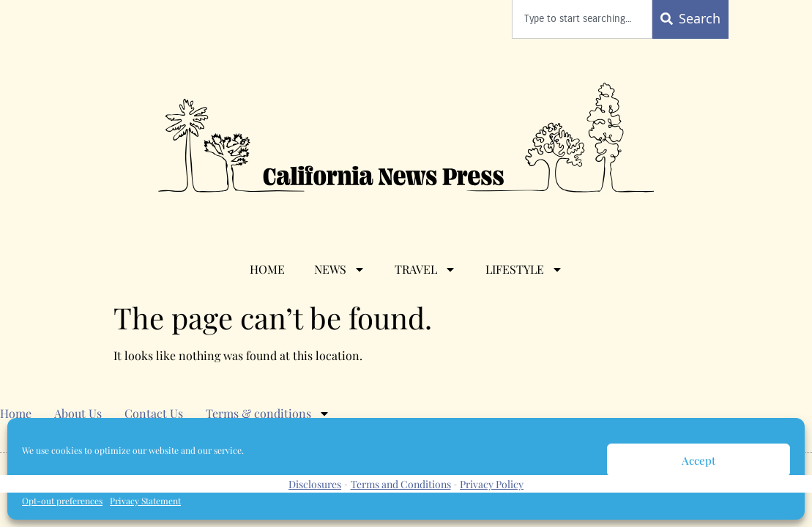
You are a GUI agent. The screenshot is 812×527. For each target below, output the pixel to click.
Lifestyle (524, 269)
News (340, 269)
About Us (78, 413)
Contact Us (154, 413)
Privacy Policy (492, 484)
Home (267, 269)
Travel (425, 269)
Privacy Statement (145, 501)
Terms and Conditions (401, 484)
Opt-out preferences (62, 501)
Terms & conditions (268, 414)
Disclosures (315, 484)
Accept (699, 460)
